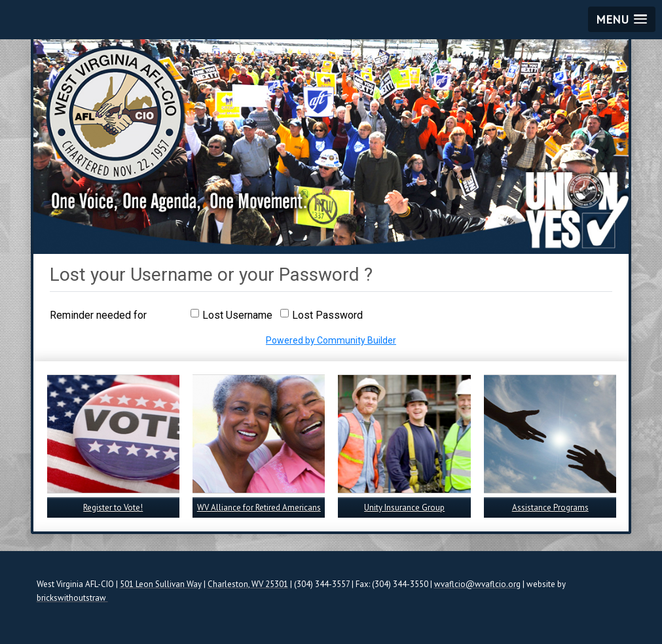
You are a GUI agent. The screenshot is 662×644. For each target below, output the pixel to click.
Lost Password (327, 315)
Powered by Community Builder (331, 340)
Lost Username (237, 315)
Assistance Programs (550, 508)
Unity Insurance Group (404, 508)
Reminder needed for (98, 315)
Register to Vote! (113, 508)
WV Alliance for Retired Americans (259, 508)
